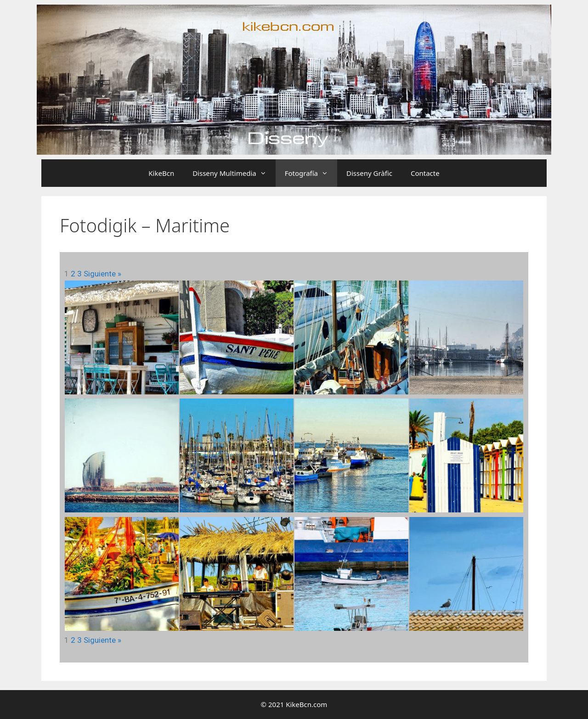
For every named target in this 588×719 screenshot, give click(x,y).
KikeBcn (161, 173)
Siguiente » (102, 274)
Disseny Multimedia (234, 173)
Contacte (425, 173)
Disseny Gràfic (369, 173)
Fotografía (311, 173)
